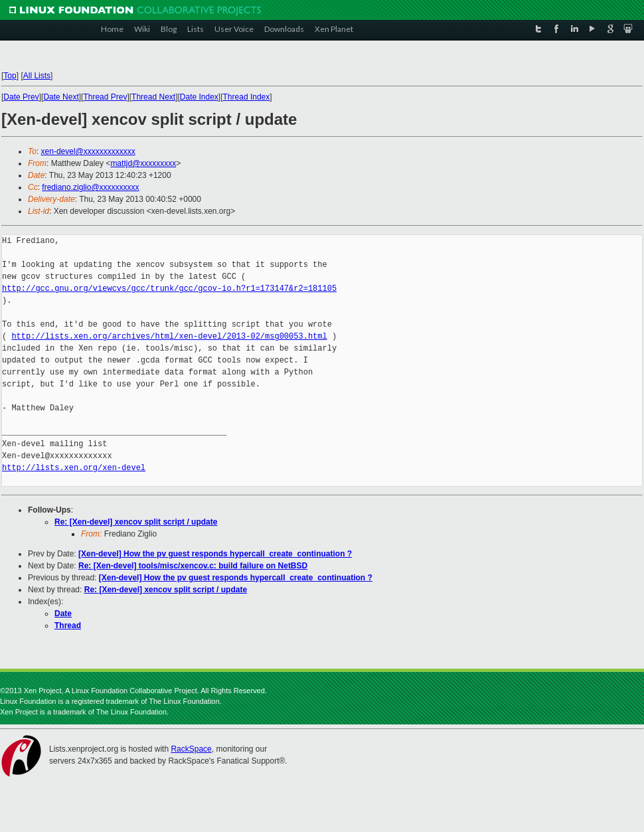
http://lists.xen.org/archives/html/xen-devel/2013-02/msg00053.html (169, 336)
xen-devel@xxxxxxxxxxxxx (88, 151)
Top (10, 76)
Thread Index (247, 97)
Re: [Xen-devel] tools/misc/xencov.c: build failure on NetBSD (193, 566)
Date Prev (21, 97)
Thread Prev (105, 97)
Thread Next (153, 97)
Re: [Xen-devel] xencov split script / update (136, 522)
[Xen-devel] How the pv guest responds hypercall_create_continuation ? (215, 554)
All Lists (37, 76)
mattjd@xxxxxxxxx (143, 163)
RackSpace (191, 749)
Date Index (199, 97)
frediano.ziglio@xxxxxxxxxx (90, 187)
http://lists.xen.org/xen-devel (74, 468)
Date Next (61, 97)
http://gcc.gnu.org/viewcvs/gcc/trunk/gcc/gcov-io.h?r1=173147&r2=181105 (169, 289)
